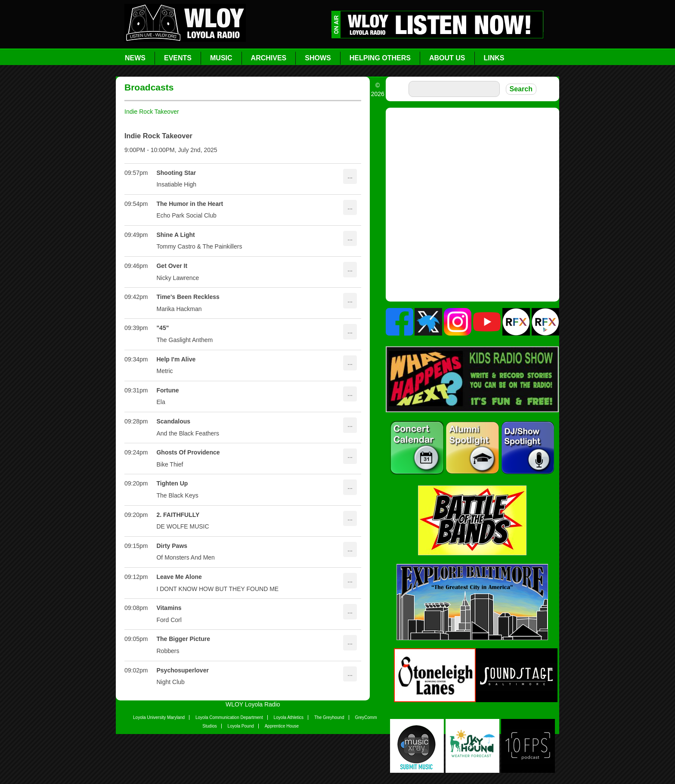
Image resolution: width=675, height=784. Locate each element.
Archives (269, 58)
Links (494, 58)
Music (221, 58)
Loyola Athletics (289, 717)
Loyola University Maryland (159, 717)
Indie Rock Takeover (152, 112)
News (135, 58)
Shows (318, 58)
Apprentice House (282, 726)
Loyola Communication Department (229, 717)
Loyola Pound (241, 726)
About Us (447, 58)
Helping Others (380, 58)
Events (178, 58)
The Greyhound (329, 717)
